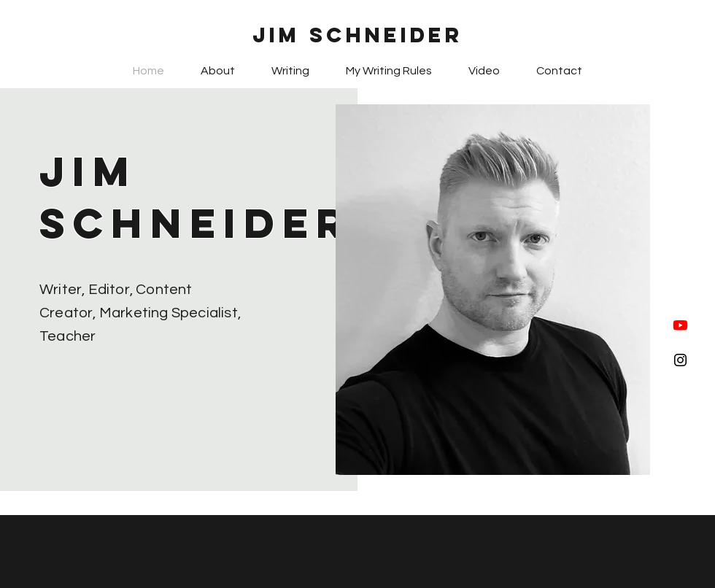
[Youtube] (680, 325)
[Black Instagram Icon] (680, 360)
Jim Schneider (358, 35)
